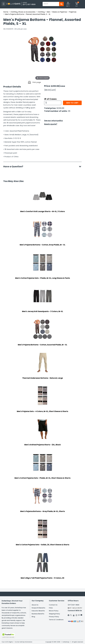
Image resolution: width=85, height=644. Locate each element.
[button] (68, 4)
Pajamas (73, 12)
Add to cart (72, 103)
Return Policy (54, 611)
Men (49, 12)
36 (69, 111)
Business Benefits (38, 614)
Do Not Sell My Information (24, 642)
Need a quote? (51, 124)
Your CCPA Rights (7, 642)
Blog (33, 617)
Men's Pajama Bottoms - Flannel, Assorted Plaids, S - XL (28, 14)
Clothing (41, 12)
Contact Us (53, 605)
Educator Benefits (38, 611)
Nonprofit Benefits (38, 608)
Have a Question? (14, 166)
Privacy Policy (54, 617)
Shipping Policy (54, 614)
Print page (37, 82)
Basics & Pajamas (60, 12)
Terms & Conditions (56, 620)
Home (6, 12)
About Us (35, 605)
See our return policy (53, 121)
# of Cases (50, 99)
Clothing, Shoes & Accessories (23, 12)
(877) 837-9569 (29, 4)
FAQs (51, 608)
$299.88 (60, 108)
